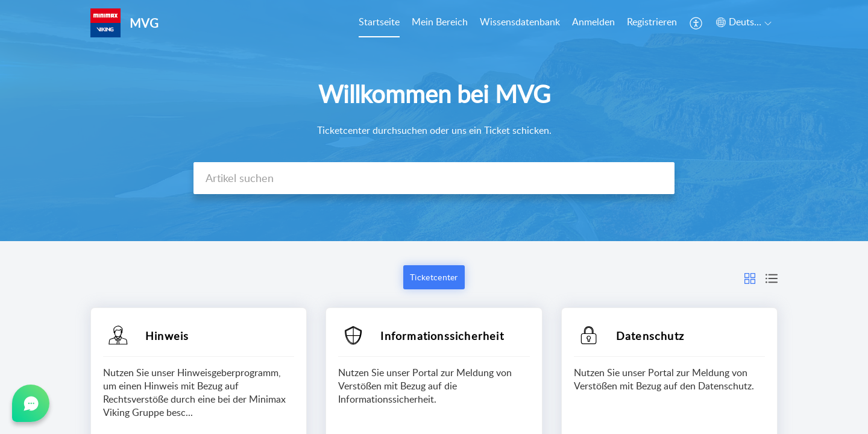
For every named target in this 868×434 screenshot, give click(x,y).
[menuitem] (379, 23)
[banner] (434, 121)
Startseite (379, 22)
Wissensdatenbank (520, 22)
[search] (434, 178)
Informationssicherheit (442, 336)
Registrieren (652, 22)
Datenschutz (650, 336)
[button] (697, 23)
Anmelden (593, 22)
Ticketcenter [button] (434, 277)
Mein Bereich (440, 22)
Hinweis (167, 336)
